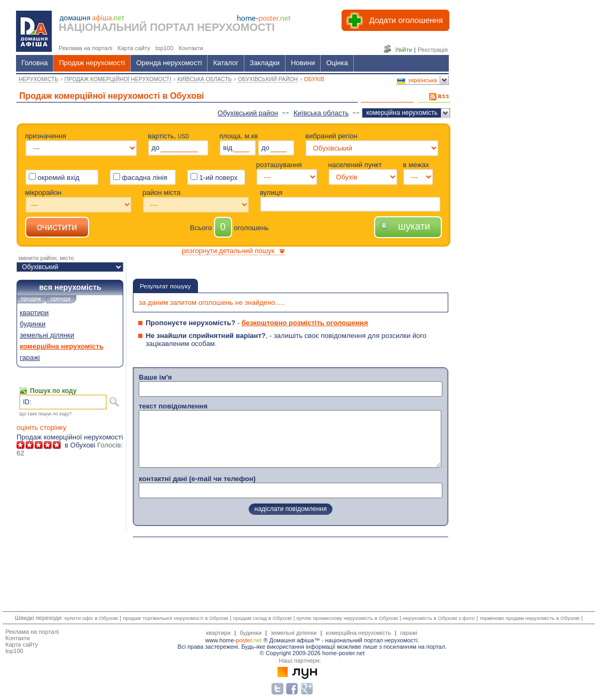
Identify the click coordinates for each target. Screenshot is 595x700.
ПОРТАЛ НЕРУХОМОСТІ (212, 27)
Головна (34, 63)
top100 (14, 651)
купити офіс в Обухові (91, 618)
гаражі (30, 357)
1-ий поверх (214, 177)
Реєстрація (433, 50)
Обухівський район (248, 113)
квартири (34, 313)
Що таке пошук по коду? (45, 414)
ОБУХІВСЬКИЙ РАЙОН (268, 79)
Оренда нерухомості (169, 63)
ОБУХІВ (314, 79)
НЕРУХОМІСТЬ (38, 79)
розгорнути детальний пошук (228, 251)
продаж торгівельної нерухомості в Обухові (176, 618)
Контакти (18, 638)
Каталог (225, 63)
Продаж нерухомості (92, 63)
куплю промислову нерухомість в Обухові (347, 618)
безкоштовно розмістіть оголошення (305, 323)
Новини (303, 63)
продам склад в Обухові (263, 618)
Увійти (403, 50)
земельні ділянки (47, 335)
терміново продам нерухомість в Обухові (530, 618)
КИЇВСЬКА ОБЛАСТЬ (204, 79)
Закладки (265, 63)
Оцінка (337, 63)
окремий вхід (54, 177)
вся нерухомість (70, 287)
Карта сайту (22, 644)
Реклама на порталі (32, 632)
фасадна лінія (140, 177)
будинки (33, 324)
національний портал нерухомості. (372, 640)
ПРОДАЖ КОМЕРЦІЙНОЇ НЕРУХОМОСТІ (118, 79)
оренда (61, 298)
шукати (408, 226)
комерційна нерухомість (402, 113)
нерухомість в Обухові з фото (439, 618)
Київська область (321, 113)
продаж (31, 298)
